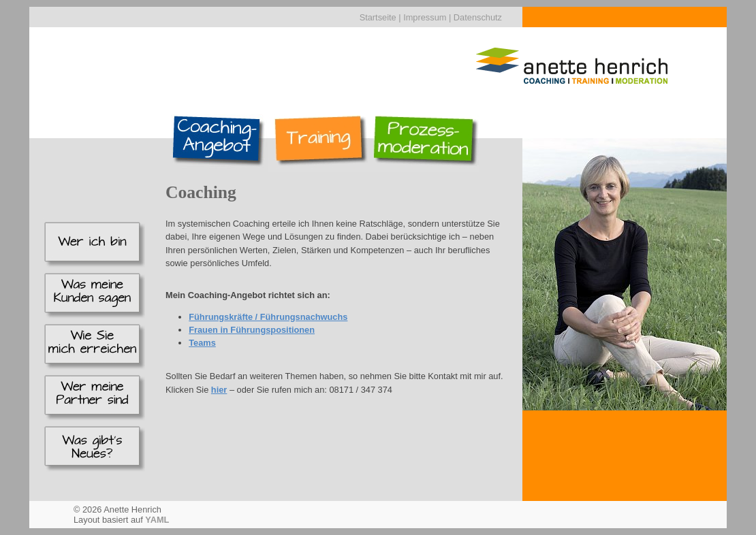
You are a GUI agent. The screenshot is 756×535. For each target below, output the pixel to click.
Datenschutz (478, 17)
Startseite (378, 17)
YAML (157, 520)
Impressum (425, 17)
